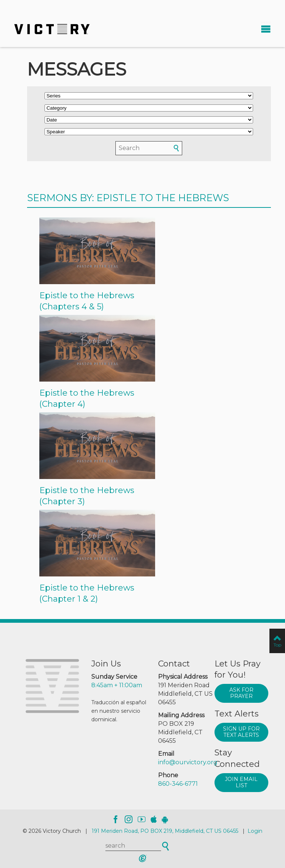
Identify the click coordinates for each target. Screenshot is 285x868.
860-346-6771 (178, 784)
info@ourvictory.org (188, 762)
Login (255, 831)
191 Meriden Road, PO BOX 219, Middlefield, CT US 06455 (165, 831)
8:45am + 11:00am (117, 685)
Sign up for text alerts (241, 732)
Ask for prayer (241, 693)
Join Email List (241, 782)
